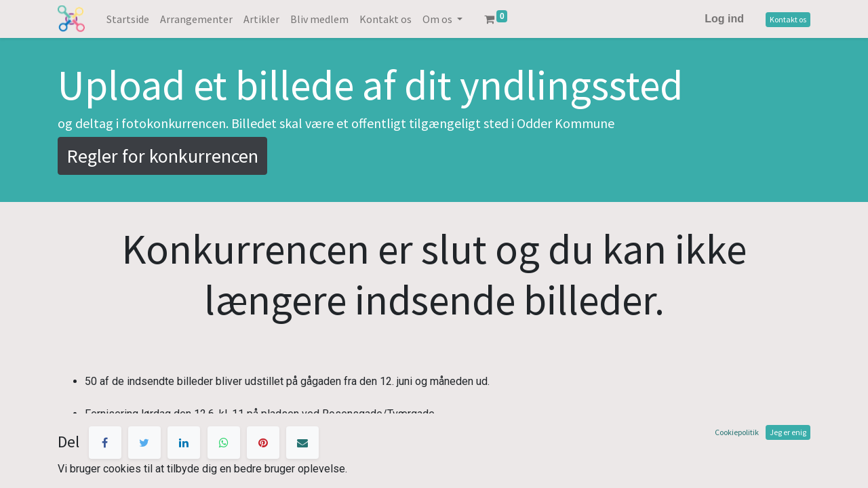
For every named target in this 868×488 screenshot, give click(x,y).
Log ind (724, 19)
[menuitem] (128, 19)
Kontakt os (788, 19)
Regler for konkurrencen (162, 156)
